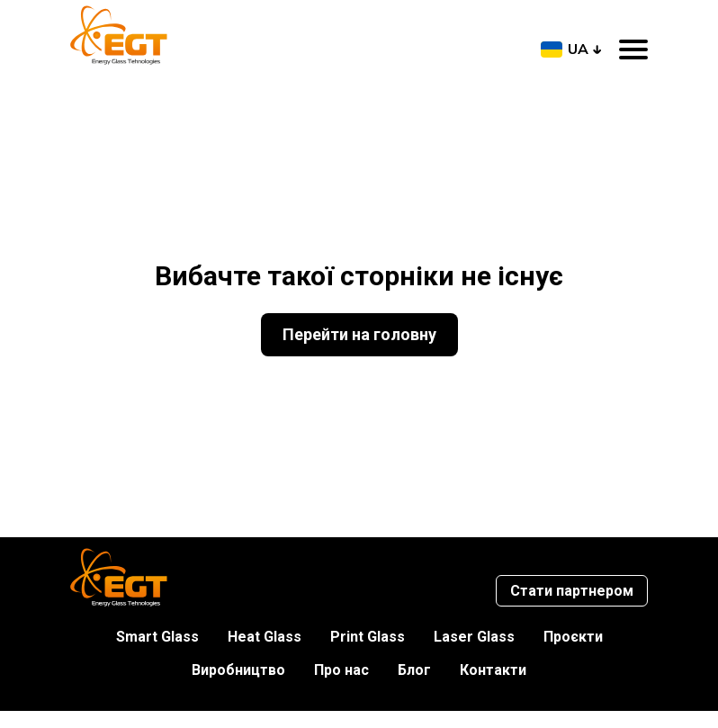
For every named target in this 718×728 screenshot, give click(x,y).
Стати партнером (572, 591)
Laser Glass (474, 637)
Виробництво (238, 670)
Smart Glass (157, 637)
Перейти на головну (359, 334)
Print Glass (368, 637)
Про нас (341, 670)
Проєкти (573, 637)
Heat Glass (265, 637)
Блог (414, 670)
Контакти (493, 670)
